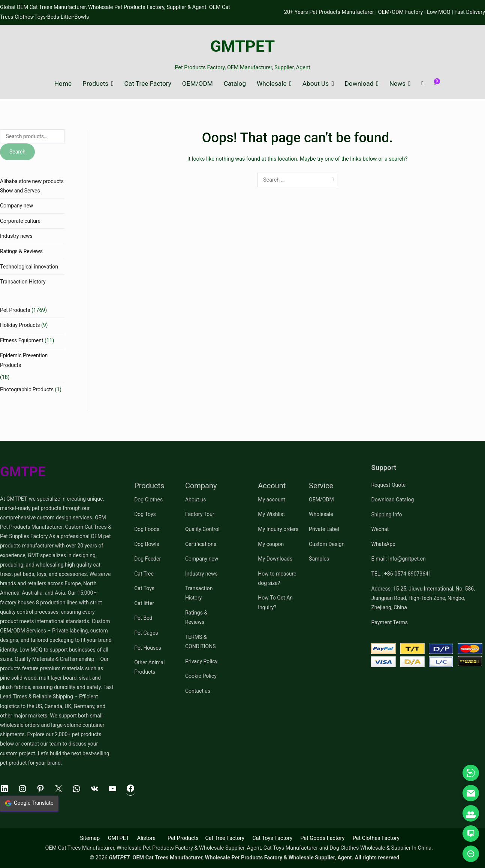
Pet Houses (148, 648)
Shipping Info (386, 515)
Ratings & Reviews (21, 251)
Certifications (201, 544)
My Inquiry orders (278, 529)
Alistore (146, 838)
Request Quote (388, 485)
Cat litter (144, 603)
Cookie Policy (201, 676)
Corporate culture (20, 221)
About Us (316, 84)
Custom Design (327, 544)
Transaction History (23, 282)
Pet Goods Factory (322, 838)
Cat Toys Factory (272, 838)
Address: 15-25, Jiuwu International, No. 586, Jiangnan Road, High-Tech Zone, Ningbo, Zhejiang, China (423, 598)
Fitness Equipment (22, 340)
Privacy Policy (201, 661)
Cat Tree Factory (148, 84)
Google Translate (29, 803)
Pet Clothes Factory (376, 838)
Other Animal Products (149, 667)
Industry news (16, 236)
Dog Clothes (148, 500)
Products (95, 84)
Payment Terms (389, 622)
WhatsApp (383, 544)
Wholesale (272, 84)
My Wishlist (271, 514)
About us (196, 500)
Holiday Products (20, 325)
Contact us (198, 691)
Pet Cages (146, 633)
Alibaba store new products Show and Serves (32, 186)
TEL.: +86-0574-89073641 (401, 574)
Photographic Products (27, 389)
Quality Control (202, 529)
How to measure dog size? (277, 578)
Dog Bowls (147, 544)
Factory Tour (200, 514)
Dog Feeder (147, 559)
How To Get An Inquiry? (275, 602)
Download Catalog (392, 500)
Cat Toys (144, 588)
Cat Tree (144, 574)
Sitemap (90, 838)
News (397, 84)
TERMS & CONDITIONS (201, 642)
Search (17, 152)
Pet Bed (143, 618)
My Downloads (275, 559)
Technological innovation (29, 267)
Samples (319, 559)
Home (63, 84)
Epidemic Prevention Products (24, 360)
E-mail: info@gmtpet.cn (398, 559)
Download (359, 84)
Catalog (235, 84)
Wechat (380, 529)
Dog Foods (147, 529)
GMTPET (243, 46)
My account (272, 500)
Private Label (324, 529)
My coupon (271, 544)
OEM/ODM (198, 84)
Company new (16, 206)
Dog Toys (145, 514)
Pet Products (15, 310)
